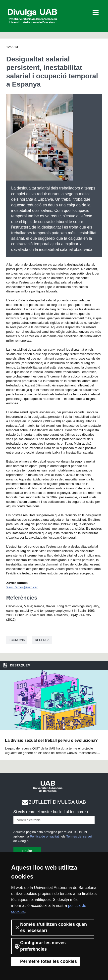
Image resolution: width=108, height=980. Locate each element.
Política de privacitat (44, 836)
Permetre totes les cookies (46, 961)
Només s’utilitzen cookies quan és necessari (51, 927)
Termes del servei (79, 836)
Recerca (42, 640)
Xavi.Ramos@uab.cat (22, 587)
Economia (17, 640)
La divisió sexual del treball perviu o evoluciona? (51, 740)
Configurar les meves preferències (40, 946)
